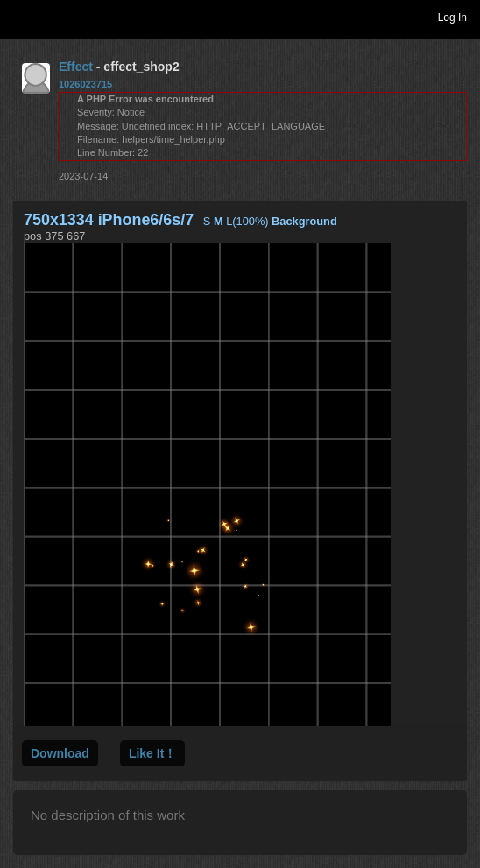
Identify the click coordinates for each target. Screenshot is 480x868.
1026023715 (85, 84)
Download (60, 753)
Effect (76, 67)
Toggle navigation (21, 17)
